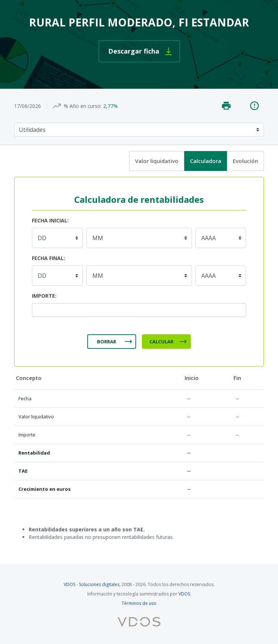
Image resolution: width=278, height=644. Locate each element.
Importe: (44, 296)
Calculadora (206, 161)
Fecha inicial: (50, 220)
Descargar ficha (134, 51)
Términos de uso (139, 603)
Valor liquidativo (157, 161)
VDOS (69, 584)
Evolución (245, 161)
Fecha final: (49, 258)
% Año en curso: (83, 106)
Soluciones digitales (99, 584)
